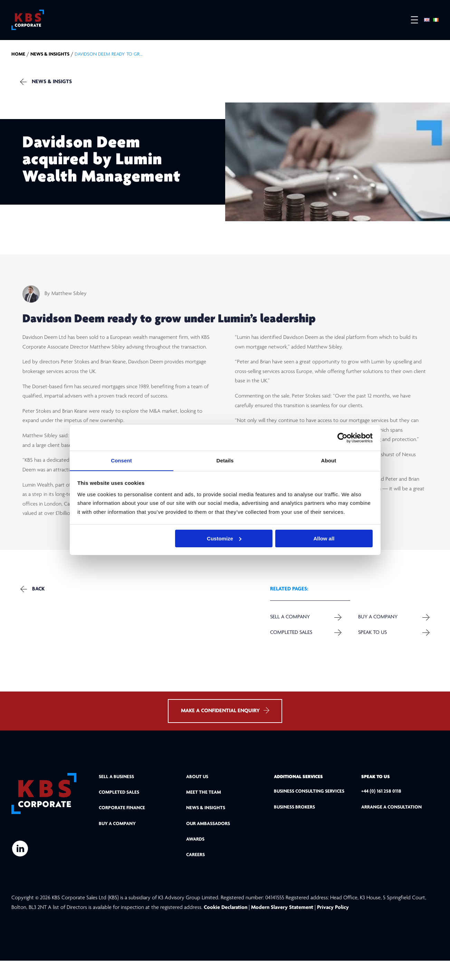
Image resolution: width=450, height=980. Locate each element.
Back (41, 601)
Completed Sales (291, 645)
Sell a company (290, 629)
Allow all (324, 538)
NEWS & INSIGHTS (50, 60)
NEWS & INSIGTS (55, 87)
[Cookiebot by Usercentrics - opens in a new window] (342, 438)
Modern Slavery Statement (282, 927)
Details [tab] (225, 460)
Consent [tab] (121, 460)
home (18, 60)
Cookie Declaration (226, 927)
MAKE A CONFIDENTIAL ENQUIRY (225, 730)
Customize (224, 538)
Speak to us (371, 645)
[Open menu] (411, 21)
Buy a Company (377, 629)
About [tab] (329, 460)
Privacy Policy (333, 927)
